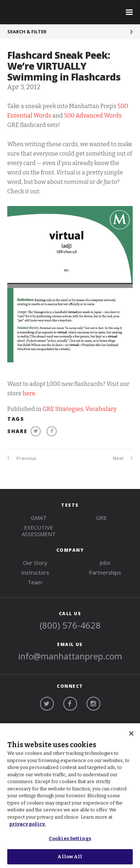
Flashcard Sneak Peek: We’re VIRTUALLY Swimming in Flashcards (64, 66)
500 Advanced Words (93, 116)
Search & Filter (27, 32)
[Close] (131, 733)
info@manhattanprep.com (70, 656)
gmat (39, 518)
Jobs (105, 563)
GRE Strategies (63, 409)
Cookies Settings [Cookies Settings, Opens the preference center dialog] (70, 838)
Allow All (70, 857)
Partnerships (105, 572)
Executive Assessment (39, 531)
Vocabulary (101, 409)
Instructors (35, 572)
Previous (22, 458)
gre (101, 518)
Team (35, 582)
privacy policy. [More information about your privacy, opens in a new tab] (27, 824)
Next (123, 458)
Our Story (35, 563)
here (29, 393)
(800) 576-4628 (70, 625)
